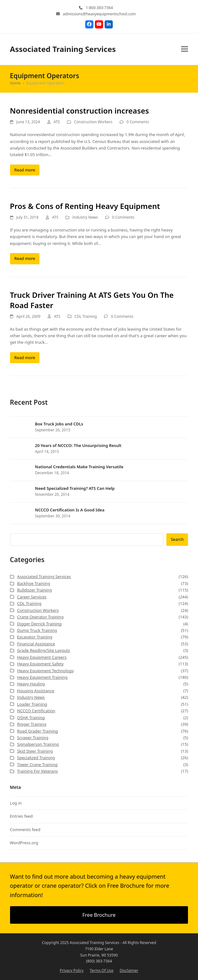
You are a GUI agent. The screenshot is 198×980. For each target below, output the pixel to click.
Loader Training (32, 704)
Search (177, 539)
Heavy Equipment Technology (46, 671)
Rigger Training (32, 724)
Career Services (32, 597)
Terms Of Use (102, 970)
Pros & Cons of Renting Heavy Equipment (85, 206)
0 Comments (138, 122)
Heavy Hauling (31, 684)
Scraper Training (33, 738)
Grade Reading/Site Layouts (44, 650)
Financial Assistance (36, 644)
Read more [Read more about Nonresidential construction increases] (25, 170)
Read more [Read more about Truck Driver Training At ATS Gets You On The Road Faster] (25, 358)
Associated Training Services (63, 49)
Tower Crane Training (37, 764)
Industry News (85, 217)
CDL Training (86, 316)
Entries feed (21, 816)
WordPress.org (24, 843)
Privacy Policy (72, 970)
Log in (16, 803)
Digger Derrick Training (39, 624)
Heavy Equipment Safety (41, 664)
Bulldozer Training (35, 590)
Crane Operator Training (40, 617)
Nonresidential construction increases (80, 111)
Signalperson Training (38, 744)
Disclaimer (129, 970)
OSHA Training (31, 718)
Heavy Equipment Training (42, 677)
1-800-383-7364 (99, 8)
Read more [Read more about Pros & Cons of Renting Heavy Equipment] (25, 258)
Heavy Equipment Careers (42, 657)
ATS (57, 122)
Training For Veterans (38, 771)
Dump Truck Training (37, 630)
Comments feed (25, 830)
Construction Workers (93, 122)
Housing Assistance (36, 691)
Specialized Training (36, 758)
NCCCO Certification (36, 711)
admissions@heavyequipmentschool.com (99, 14)
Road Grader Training (38, 731)
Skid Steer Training (35, 751)
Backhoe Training (34, 583)
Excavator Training (35, 637)
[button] (185, 49)
